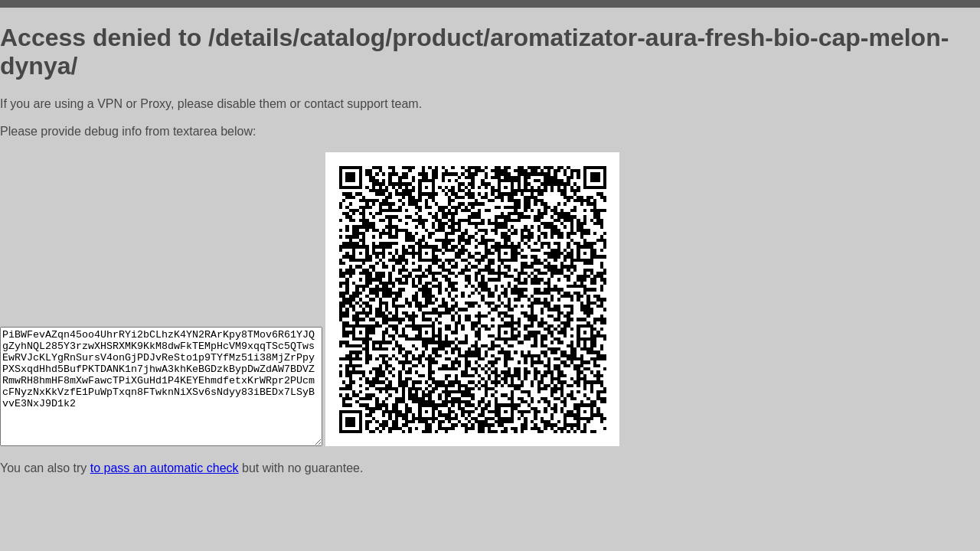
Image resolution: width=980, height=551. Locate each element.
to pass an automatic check (165, 468)
